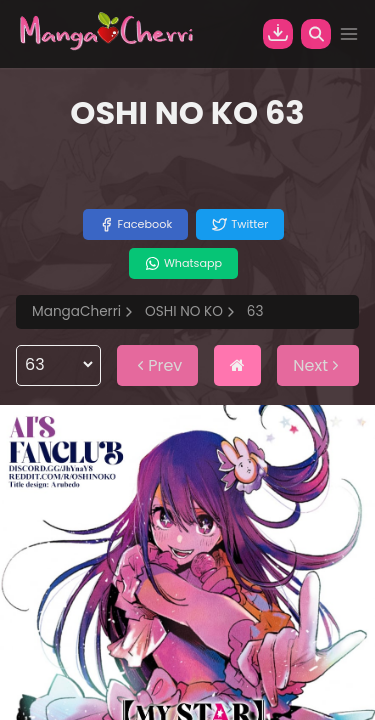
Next (318, 365)
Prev (157, 365)
